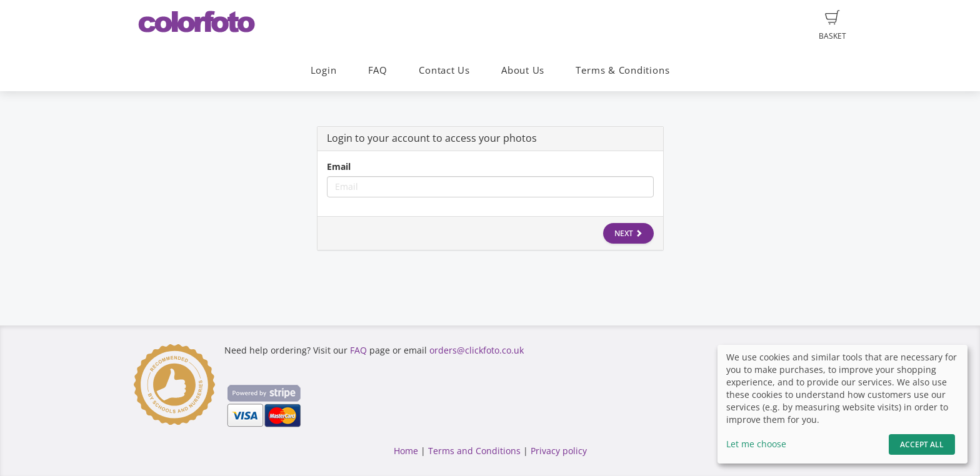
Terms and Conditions (474, 451)
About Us (523, 70)
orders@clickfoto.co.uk (477, 350)
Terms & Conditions (622, 70)
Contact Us (444, 70)
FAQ (378, 70)
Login (324, 70)
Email (339, 166)
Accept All (922, 444)
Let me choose (756, 444)
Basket (832, 26)
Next (628, 233)
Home (406, 451)
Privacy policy (559, 451)
